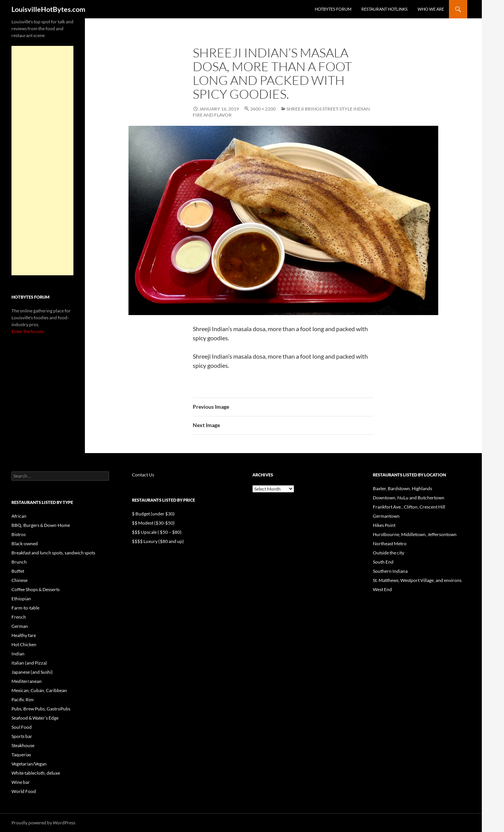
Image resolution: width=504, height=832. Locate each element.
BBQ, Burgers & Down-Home (41, 525)
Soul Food (22, 727)
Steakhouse (23, 745)
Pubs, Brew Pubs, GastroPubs (41, 709)
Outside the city (389, 553)
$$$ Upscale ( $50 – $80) (157, 532)
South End (383, 562)
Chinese (20, 580)
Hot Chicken (24, 644)
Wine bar (21, 782)
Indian (18, 654)
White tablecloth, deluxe (36, 773)
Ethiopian (21, 599)
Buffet (18, 571)
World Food (24, 791)
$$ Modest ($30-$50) (153, 523)
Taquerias (21, 755)
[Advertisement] (42, 161)
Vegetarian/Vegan (29, 764)
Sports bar (22, 736)
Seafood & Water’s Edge (35, 718)
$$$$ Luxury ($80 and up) (158, 541)
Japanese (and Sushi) (32, 672)
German (20, 626)
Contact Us (143, 475)
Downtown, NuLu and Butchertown (409, 498)
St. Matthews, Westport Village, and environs (417, 580)
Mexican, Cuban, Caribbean (39, 690)
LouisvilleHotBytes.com (48, 9)
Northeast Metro (390, 544)
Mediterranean (27, 681)
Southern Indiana (390, 571)
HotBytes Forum (333, 9)
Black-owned (25, 544)
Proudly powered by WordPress (43, 823)
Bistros (19, 534)
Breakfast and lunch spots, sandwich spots (53, 553)
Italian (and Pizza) (29, 663)
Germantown (386, 516)
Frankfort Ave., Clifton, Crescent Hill (409, 507)
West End (382, 589)
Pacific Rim (23, 700)
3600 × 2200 (263, 109)
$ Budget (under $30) (153, 514)
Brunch (19, 562)
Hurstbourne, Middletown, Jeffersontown (415, 534)
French (19, 617)
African (19, 516)
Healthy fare (24, 635)
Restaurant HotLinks (385, 9)
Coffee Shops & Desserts (36, 589)
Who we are (431, 9)
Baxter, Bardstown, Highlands (402, 488)
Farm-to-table (25, 608)
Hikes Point (384, 525)
